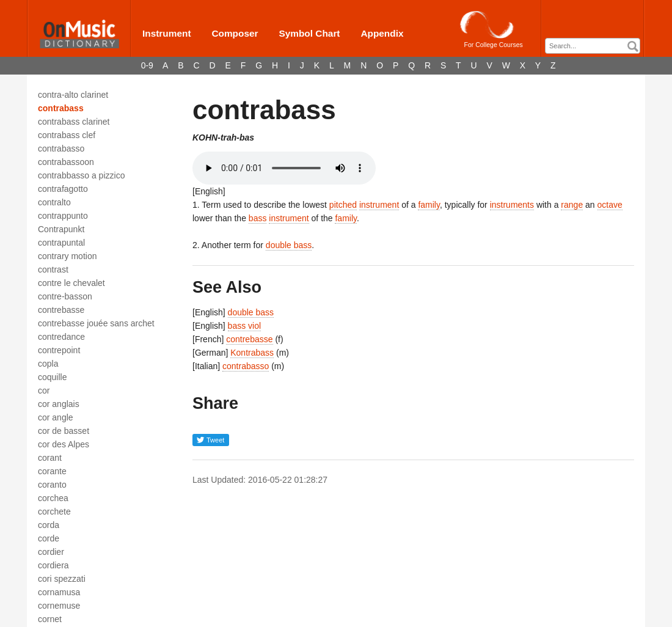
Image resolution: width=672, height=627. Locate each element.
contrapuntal (61, 243)
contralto (54, 202)
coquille (52, 377)
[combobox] (593, 46)
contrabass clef (67, 135)
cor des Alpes (64, 444)
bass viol (244, 326)
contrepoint (59, 350)
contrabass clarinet (74, 122)
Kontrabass (252, 353)
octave (610, 205)
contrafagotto (63, 189)
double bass (289, 245)
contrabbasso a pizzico (81, 175)
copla (48, 364)
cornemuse (59, 606)
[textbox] (596, 46)
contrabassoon (66, 162)
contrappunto (63, 216)
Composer (235, 33)
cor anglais (59, 404)
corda (49, 525)
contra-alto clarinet (73, 95)
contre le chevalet (71, 283)
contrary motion (67, 256)
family (429, 205)
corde (49, 538)
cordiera (53, 565)
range (572, 205)
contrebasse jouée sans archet (96, 323)
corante (52, 471)
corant (50, 458)
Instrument (167, 33)
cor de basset (64, 431)
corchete (54, 512)
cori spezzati (62, 579)
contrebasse (61, 310)
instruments (512, 205)
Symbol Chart (309, 33)
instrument (379, 205)
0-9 (147, 65)
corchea (53, 498)
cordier (51, 552)
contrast (53, 269)
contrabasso (61, 148)
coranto (52, 485)
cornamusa (59, 592)
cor (44, 391)
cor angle (56, 417)
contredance (61, 337)
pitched (343, 205)
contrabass (61, 108)
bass (258, 218)
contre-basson (65, 296)
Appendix (382, 33)
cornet (50, 619)
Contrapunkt (61, 229)
